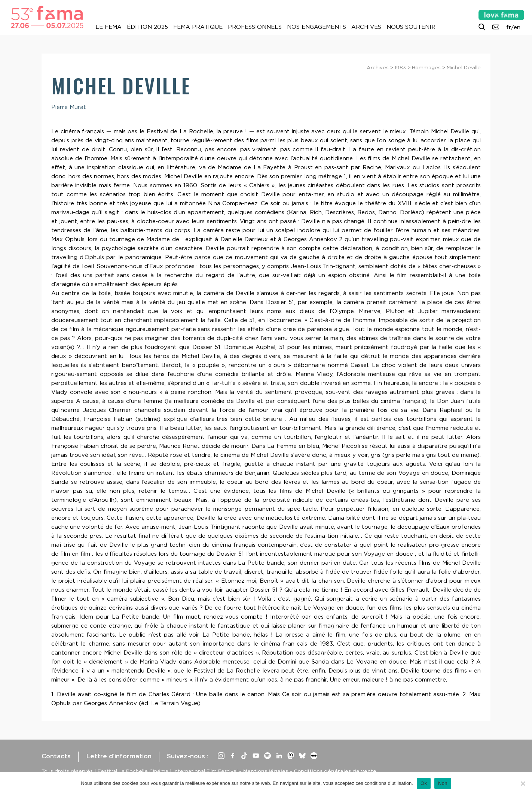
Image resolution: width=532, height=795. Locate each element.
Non (443, 783)
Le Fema (108, 27)
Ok (424, 783)
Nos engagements (317, 27)
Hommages (426, 67)
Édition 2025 (147, 27)
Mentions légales (266, 771)
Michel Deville (464, 67)
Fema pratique (198, 27)
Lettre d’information (119, 756)
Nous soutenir (411, 27)
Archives (366, 27)
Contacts (56, 756)
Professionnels (255, 27)
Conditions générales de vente (335, 771)
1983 (400, 67)
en (517, 27)
